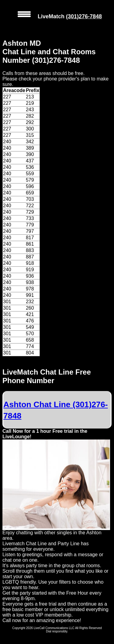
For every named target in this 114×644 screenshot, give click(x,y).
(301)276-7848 (84, 16)
